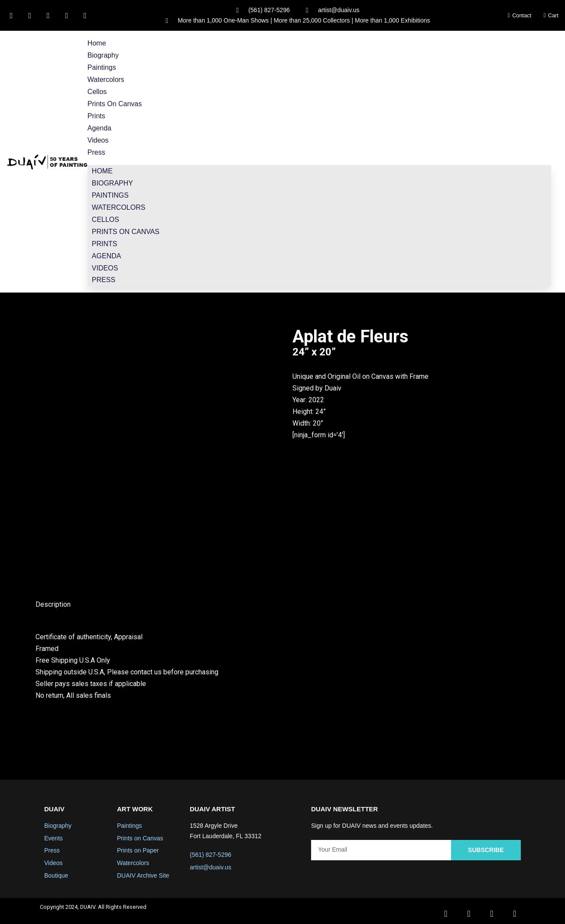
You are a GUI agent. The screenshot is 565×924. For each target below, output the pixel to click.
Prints (96, 114)
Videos (98, 138)
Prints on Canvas (115, 102)
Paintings (102, 67)
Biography (103, 55)
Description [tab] (53, 599)
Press (96, 149)
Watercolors (106, 79)
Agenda (99, 126)
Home (97, 44)
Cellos (97, 90)
